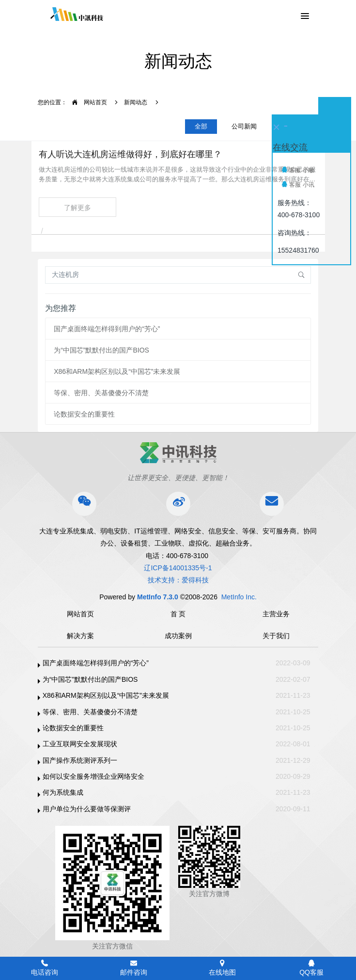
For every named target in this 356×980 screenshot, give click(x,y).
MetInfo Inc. (239, 597)
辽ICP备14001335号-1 (178, 568)
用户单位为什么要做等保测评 (87, 809)
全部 (201, 126)
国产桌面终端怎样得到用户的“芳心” (107, 329)
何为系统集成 (63, 792)
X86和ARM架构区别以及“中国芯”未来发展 (117, 371)
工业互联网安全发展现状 (80, 744)
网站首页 (87, 102)
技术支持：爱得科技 (178, 580)
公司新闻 (244, 126)
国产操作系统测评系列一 (80, 760)
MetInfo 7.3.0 (158, 597)
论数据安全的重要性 (84, 414)
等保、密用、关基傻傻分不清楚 (101, 393)
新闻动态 (136, 102)
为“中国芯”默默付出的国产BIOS (101, 350)
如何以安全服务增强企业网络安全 (93, 776)
